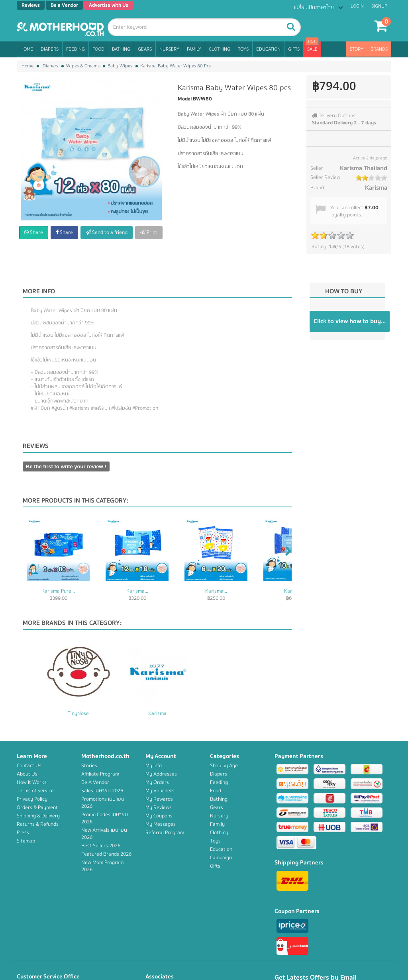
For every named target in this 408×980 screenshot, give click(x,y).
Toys (243, 49)
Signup (379, 6)
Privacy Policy (32, 799)
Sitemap (26, 841)
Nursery (169, 49)
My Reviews (159, 807)
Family (194, 49)
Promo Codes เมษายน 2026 (105, 818)
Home (27, 49)
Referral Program (165, 833)
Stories (89, 766)
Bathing (121, 49)
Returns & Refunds (38, 824)
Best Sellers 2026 (101, 846)
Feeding (76, 49)
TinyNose (157, 713)
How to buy (344, 291)
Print (149, 232)
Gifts (294, 49)
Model (185, 99)
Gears (145, 49)
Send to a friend (107, 232)
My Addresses (161, 774)
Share (34, 232)
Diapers (50, 49)
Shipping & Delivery (38, 816)
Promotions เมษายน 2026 (103, 803)
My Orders (157, 782)
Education (268, 49)
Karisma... (137, 591)
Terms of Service (35, 791)
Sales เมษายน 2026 (102, 791)
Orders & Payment (37, 807)
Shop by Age (224, 766)
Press (23, 833)
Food (98, 49)
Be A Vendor (95, 782)
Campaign (221, 858)
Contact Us (29, 766)
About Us (27, 774)
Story (357, 49)
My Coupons (159, 816)
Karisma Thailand (364, 168)
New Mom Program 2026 (102, 866)
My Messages (161, 824)
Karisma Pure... (58, 591)
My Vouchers (160, 791)
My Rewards (159, 799)
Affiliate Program (100, 774)
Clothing (220, 49)
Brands (379, 49)
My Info (154, 766)
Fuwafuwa (78, 713)
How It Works (32, 782)
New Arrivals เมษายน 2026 (104, 834)
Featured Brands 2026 (106, 854)
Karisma (376, 188)
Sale (312, 49)
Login (357, 6)
